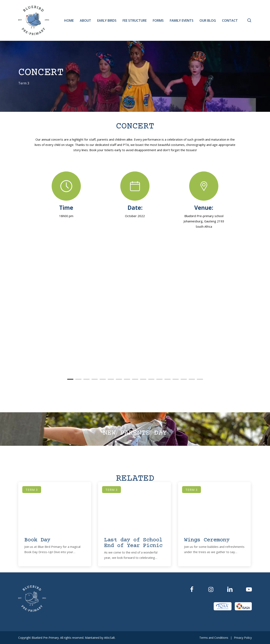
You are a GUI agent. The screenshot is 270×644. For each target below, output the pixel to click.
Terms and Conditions (214, 638)
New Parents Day (135, 429)
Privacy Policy (243, 638)
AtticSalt (109, 638)
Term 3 (24, 83)
